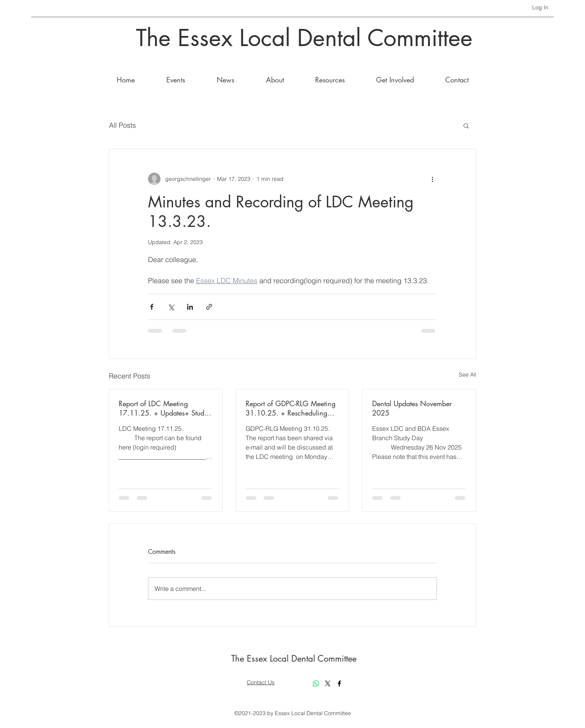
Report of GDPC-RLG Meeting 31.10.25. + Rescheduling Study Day (291, 408)
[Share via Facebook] (152, 307)
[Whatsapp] (316, 683)
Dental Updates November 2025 (412, 408)
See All (467, 375)
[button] (466, 125)
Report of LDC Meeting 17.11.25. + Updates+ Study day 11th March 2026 (163, 408)
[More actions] (432, 179)
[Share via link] (209, 307)
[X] (328, 683)
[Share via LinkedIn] (190, 307)
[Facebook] (339, 683)
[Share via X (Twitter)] (171, 307)
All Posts (122, 125)
